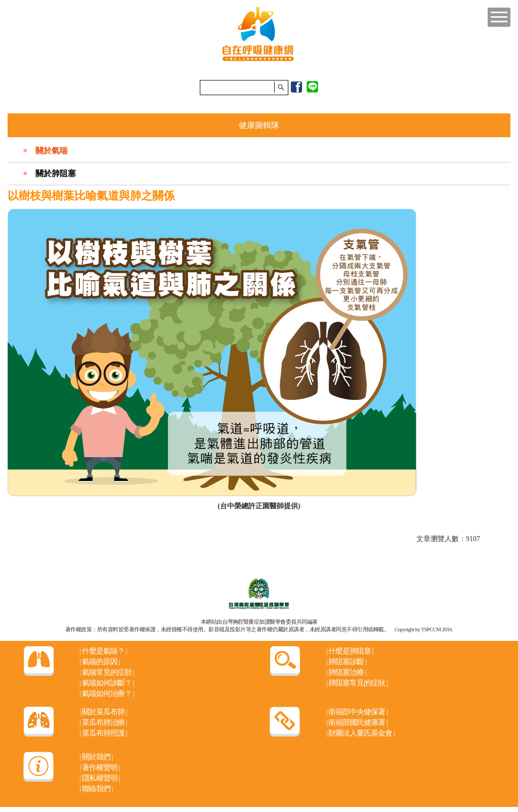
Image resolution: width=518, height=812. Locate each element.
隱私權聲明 (99, 778)
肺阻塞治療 (346, 672)
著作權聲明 (99, 767)
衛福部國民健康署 (357, 722)
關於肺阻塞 (56, 173)
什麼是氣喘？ (103, 651)
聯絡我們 (96, 789)
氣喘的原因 (99, 662)
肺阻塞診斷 (346, 662)
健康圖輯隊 (259, 125)
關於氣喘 (52, 151)
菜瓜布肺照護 (103, 733)
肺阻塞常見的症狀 (357, 683)
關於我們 (96, 757)
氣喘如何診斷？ (106, 683)
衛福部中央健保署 (357, 712)
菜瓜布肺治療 (103, 722)
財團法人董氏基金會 (360, 733)
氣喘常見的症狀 (106, 672)
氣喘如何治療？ (106, 694)
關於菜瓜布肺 (103, 712)
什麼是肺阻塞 (350, 651)
